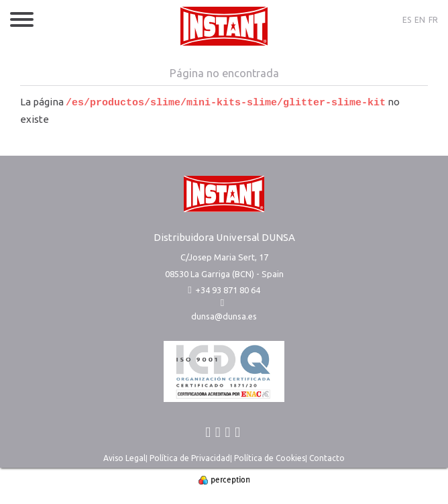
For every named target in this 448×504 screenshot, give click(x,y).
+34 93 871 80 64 (224, 290)
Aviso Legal (124, 458)
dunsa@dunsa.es (224, 316)
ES (407, 20)
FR (433, 20)
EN (420, 20)
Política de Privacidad (190, 458)
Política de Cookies (270, 458)
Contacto (327, 458)
